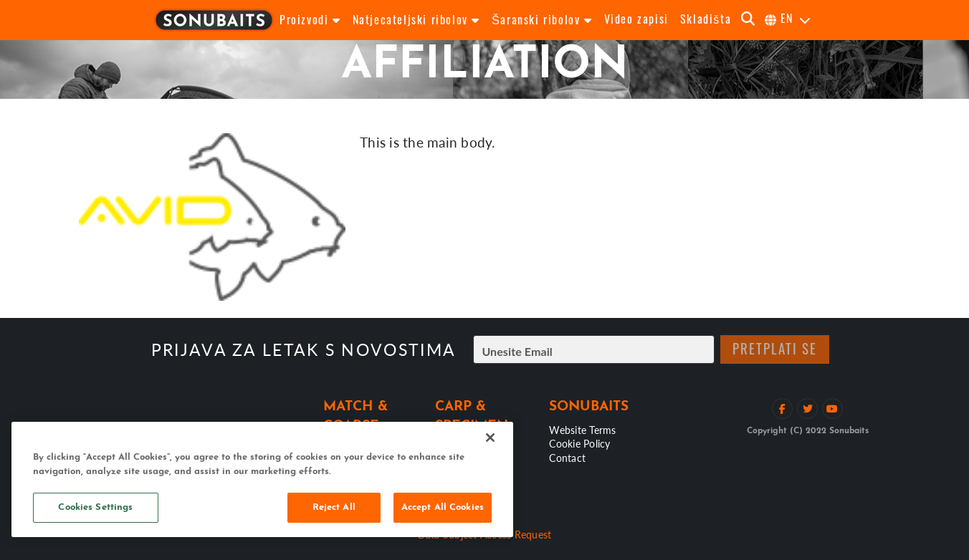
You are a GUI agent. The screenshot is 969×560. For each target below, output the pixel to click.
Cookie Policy (579, 443)
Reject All (334, 507)
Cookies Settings (95, 507)
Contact (567, 458)
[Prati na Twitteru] (807, 409)
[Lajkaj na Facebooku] (782, 409)
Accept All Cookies (443, 507)
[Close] (490, 438)
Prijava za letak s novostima (304, 350)
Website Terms (582, 430)
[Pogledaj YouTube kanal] (832, 409)
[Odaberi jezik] (788, 20)
